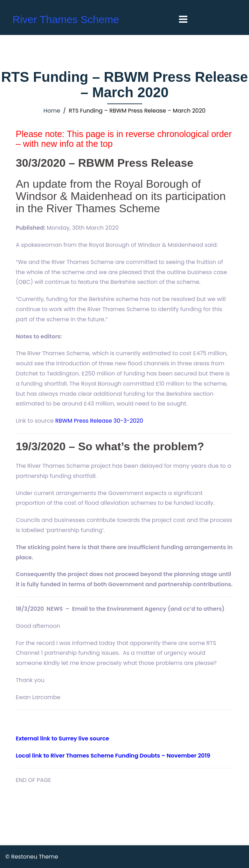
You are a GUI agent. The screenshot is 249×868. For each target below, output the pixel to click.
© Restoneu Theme (32, 857)
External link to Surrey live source (62, 738)
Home (52, 111)
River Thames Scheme (66, 19)
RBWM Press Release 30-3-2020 (99, 421)
